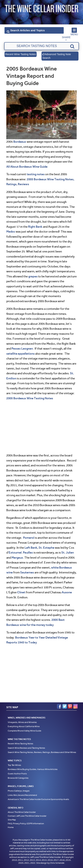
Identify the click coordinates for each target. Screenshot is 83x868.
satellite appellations (20, 354)
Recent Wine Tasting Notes (21, 54)
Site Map (12, 820)
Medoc (11, 231)
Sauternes (27, 572)
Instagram (75, 706)
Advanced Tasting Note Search (57, 56)
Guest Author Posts (17, 774)
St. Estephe (46, 548)
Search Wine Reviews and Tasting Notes (26, 748)
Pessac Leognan (22, 348)
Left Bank (31, 548)
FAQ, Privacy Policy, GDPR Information (26, 824)
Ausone (67, 592)
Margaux (17, 558)
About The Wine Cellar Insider (22, 812)
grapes (33, 276)
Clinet (21, 592)
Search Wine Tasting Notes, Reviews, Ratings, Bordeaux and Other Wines (42, 752)
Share (66, 37)
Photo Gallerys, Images (19, 791)
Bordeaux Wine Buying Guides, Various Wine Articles (33, 769)
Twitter (65, 706)
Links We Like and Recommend (22, 795)
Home (11, 827)
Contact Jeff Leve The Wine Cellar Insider (27, 816)
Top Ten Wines (14, 765)
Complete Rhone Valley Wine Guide (24, 731)
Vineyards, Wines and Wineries (22, 722)
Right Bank (35, 227)
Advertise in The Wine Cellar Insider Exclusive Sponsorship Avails (38, 799)
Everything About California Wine (24, 726)
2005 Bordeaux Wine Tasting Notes (30, 398)
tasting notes (36, 174)
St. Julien (68, 552)
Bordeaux (20, 142)
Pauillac (28, 552)
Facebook (59, 706)
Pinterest (70, 706)
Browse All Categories (18, 778)
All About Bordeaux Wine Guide (27, 167)
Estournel (15, 552)
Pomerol (29, 538)
